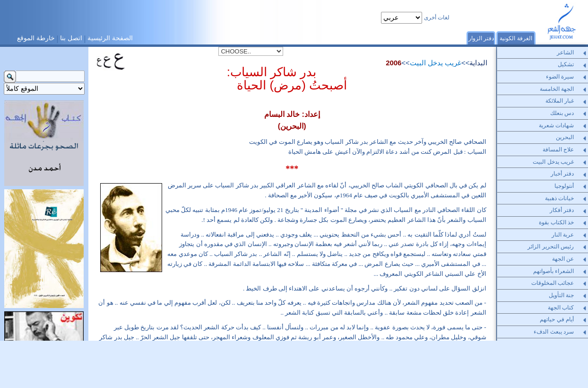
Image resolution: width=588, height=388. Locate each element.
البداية (478, 63)
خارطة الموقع (36, 38)
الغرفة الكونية (516, 38)
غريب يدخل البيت (436, 63)
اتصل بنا (71, 38)
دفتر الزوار (481, 38)
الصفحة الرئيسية (110, 38)
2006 (393, 63)
